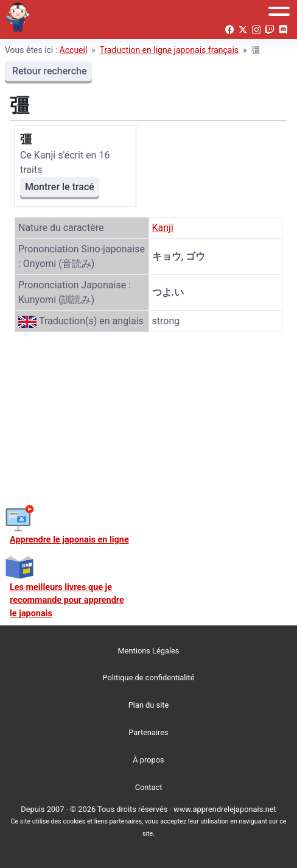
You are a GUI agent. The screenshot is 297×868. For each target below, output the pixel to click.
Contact (149, 787)
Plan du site (149, 705)
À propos (148, 760)
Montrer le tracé (60, 187)
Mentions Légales (149, 651)
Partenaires (148, 732)
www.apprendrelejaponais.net (225, 809)
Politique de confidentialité (149, 678)
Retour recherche (48, 71)
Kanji (163, 228)
